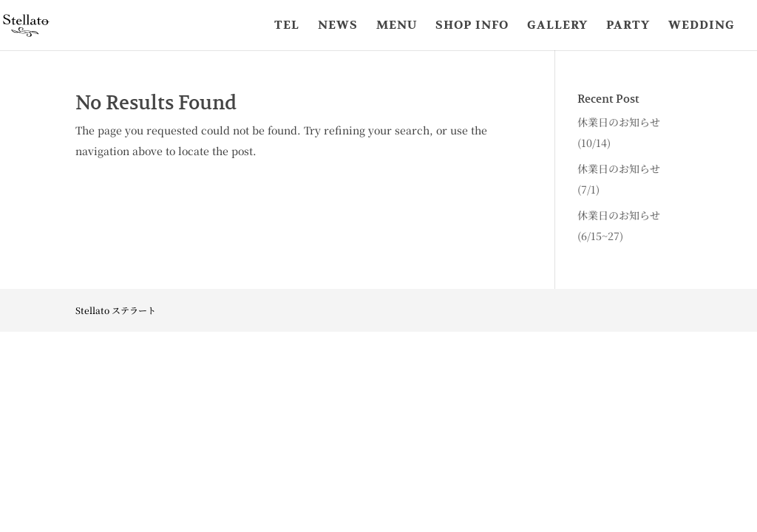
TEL (287, 26)
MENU (397, 26)
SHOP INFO (472, 26)
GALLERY (557, 26)
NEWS (338, 26)
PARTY (628, 26)
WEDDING (702, 26)
